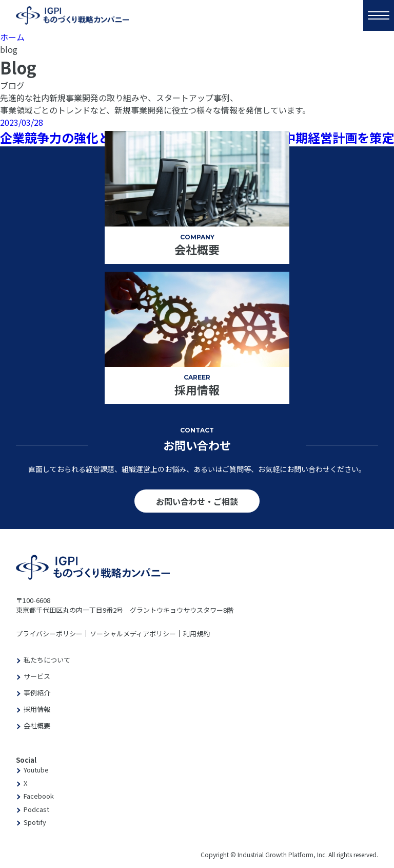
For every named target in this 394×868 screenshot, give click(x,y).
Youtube (36, 770)
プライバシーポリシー (49, 634)
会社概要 (37, 725)
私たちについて (47, 660)
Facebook (39, 796)
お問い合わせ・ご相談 (197, 501)
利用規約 (196, 634)
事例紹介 (37, 693)
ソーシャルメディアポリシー (133, 634)
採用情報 (37, 709)
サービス (37, 676)
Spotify (35, 822)
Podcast (36, 809)
